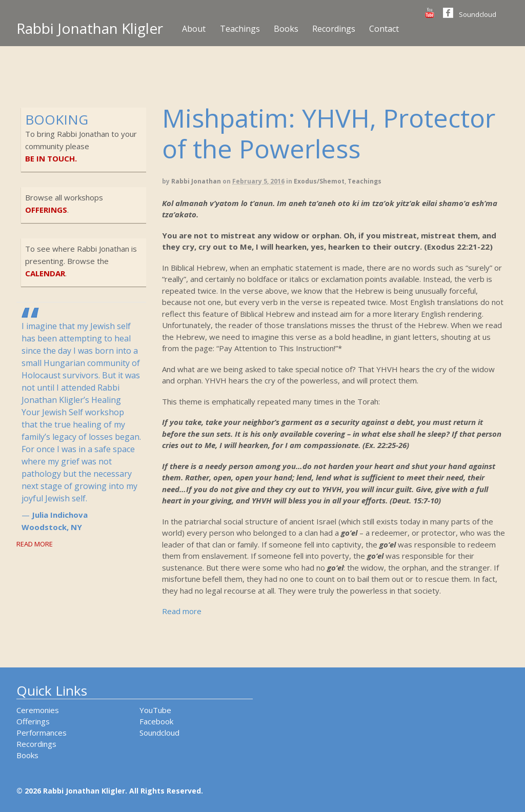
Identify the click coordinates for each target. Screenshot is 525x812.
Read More (35, 544)
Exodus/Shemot (319, 181)
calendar (45, 273)
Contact (384, 29)
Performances (42, 733)
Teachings (240, 29)
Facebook (156, 721)
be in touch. (51, 158)
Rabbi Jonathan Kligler (90, 28)
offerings (46, 210)
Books (286, 29)
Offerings (33, 721)
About (194, 29)
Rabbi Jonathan (196, 181)
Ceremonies (38, 710)
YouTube (155, 710)
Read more (182, 611)
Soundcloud (478, 14)
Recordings (334, 29)
